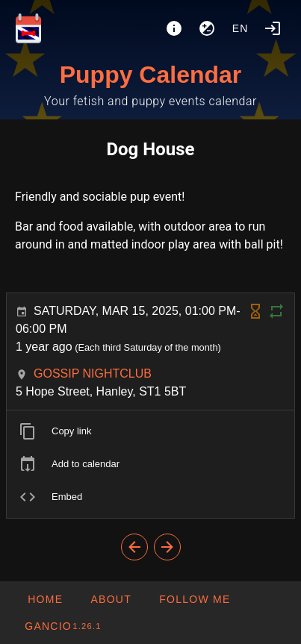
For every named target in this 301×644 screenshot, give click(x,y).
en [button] (241, 28)
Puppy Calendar (151, 75)
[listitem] (150, 431)
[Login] (273, 28)
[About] (174, 28)
